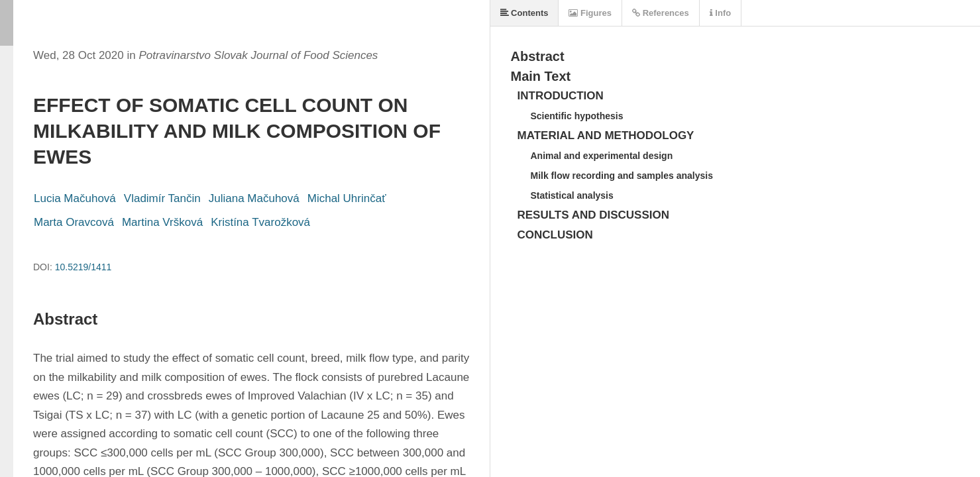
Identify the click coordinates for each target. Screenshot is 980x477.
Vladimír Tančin (162, 198)
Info (720, 13)
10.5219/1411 (83, 267)
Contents (524, 13)
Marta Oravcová (74, 222)
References (661, 13)
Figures (590, 13)
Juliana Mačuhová (254, 198)
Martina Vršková (162, 222)
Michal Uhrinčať (347, 198)
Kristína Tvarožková (260, 222)
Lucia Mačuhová (75, 198)
